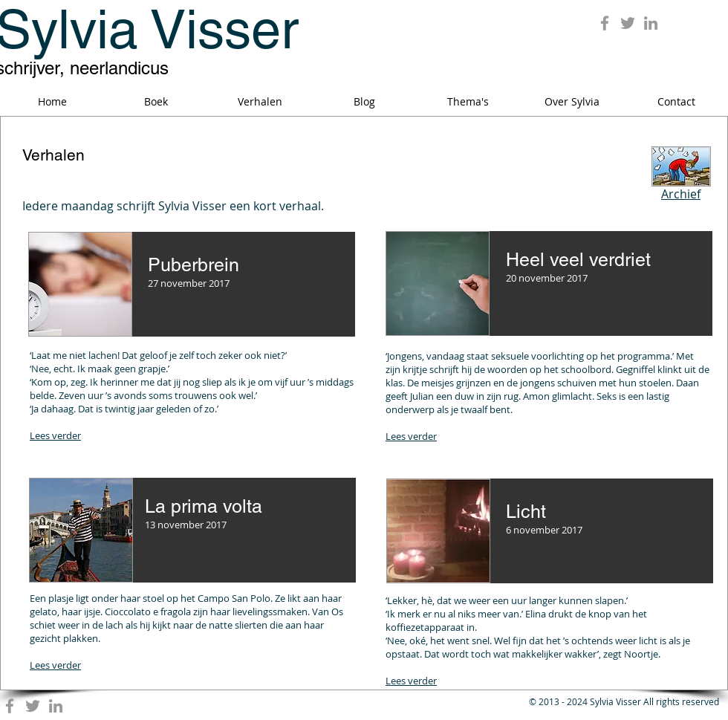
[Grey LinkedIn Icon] (651, 23)
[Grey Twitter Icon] (628, 23)
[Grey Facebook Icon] (605, 23)
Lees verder (55, 435)
